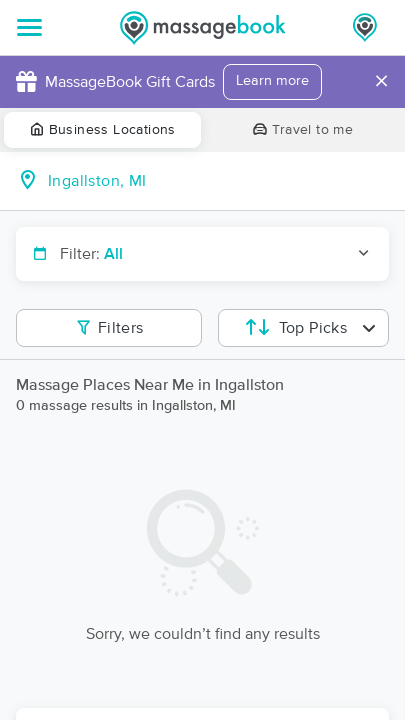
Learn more (272, 81)
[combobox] (218, 181)
